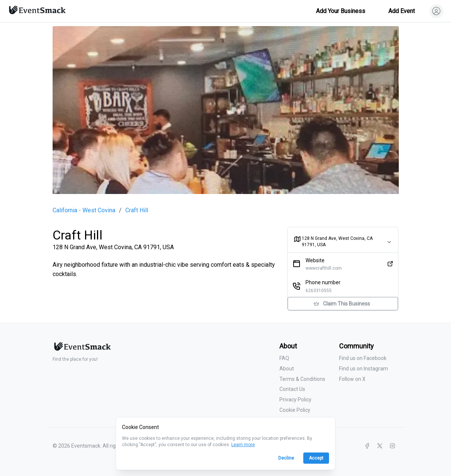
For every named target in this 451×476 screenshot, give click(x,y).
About (287, 369)
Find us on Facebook (363, 358)
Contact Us (292, 389)
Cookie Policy (295, 410)
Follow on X (352, 379)
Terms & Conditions (302, 379)
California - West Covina (84, 210)
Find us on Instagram (364, 369)
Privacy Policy (295, 400)
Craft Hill (137, 210)
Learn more (243, 445)
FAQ (284, 358)
